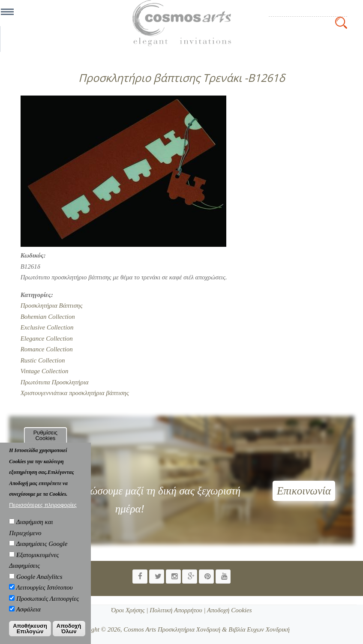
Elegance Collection (47, 338)
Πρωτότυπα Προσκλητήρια (55, 382)
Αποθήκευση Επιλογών (30, 636)
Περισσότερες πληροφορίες (43, 512)
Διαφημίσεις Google (42, 551)
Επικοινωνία (304, 491)
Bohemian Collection (48, 317)
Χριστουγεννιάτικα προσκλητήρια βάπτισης (75, 393)
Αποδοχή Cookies (229, 610)
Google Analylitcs (39, 584)
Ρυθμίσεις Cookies (45, 443)
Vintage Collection (45, 371)
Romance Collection (47, 349)
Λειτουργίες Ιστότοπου (45, 595)
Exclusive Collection (47, 327)
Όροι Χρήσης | (129, 610)
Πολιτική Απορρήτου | (177, 610)
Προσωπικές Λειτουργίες (48, 606)
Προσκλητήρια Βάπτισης (52, 306)
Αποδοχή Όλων (69, 636)
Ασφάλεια (28, 617)
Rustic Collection (43, 360)
